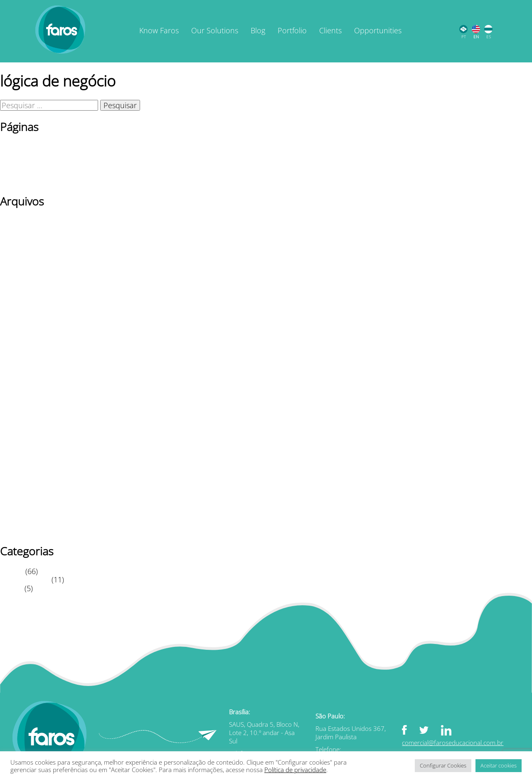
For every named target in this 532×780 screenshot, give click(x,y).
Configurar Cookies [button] (443, 765)
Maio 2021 (18, 445)
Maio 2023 (18, 299)
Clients (330, 30)
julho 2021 (18, 428)
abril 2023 (17, 307)
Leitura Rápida (25, 579)
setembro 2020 (26, 505)
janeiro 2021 (21, 470)
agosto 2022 (21, 367)
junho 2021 (19, 436)
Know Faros (159, 30)
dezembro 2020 (27, 479)
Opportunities (378, 30)
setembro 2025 (26, 247)
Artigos (12, 571)
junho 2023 (19, 290)
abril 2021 (17, 453)
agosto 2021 (21, 419)
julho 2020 (18, 522)
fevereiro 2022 (24, 376)
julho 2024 (18, 264)
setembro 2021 (26, 411)
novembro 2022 (27, 350)
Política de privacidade (38, 172)
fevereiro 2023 (24, 324)
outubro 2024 (23, 255)
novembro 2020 (27, 488)
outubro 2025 (23, 238)
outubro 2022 (23, 359)
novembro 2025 (27, 230)
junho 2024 (19, 273)
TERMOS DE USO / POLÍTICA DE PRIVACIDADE (78, 181)
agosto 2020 (21, 514)
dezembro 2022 (27, 342)
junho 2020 (19, 531)
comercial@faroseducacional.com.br (453, 743)
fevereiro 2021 (24, 462)
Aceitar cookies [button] (499, 765)
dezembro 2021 (27, 385)
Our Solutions (215, 30)
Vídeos (11, 588)
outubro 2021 (23, 402)
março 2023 (20, 316)
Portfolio (292, 30)
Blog (258, 30)
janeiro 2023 (21, 333)
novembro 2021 (27, 393)
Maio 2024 (18, 281)
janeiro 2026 (21, 221)
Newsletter (18, 155)
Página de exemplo (33, 164)
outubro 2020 (23, 496)
